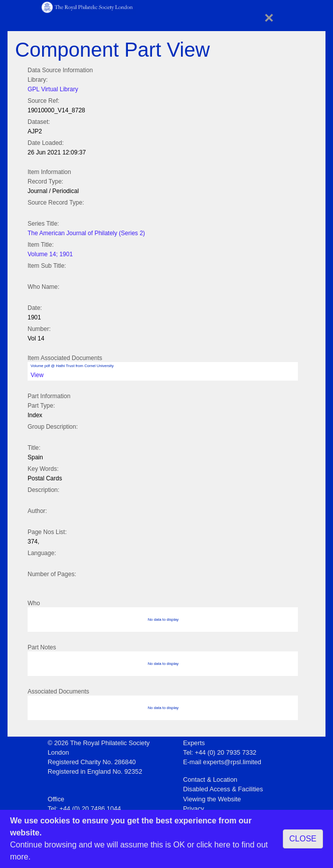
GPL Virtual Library (53, 89)
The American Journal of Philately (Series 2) (86, 233)
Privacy (194, 809)
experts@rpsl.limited (232, 762)
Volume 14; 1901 (50, 254)
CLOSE (303, 839)
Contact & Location (210, 779)
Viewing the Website (212, 799)
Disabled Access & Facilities (223, 789)
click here (214, 845)
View (37, 375)
